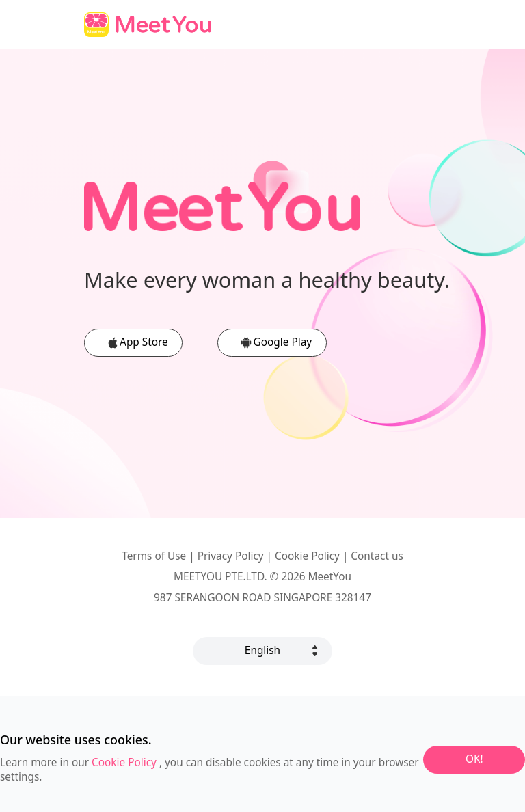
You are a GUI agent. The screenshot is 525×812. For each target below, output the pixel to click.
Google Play (283, 342)
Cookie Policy (307, 556)
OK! (474, 759)
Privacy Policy (231, 556)
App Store (144, 342)
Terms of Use (154, 556)
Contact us (377, 556)
